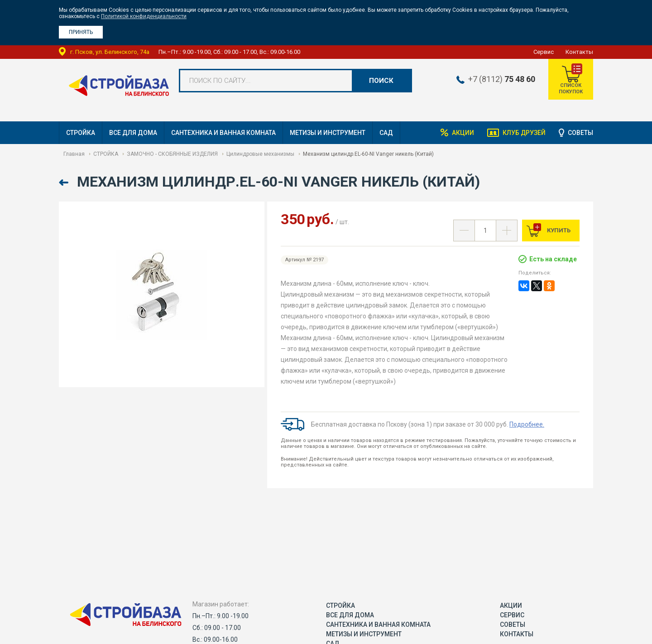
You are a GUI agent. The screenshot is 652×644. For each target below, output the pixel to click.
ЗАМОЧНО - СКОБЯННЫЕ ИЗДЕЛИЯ (172, 154)
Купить (558, 230)
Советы (580, 133)
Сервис (544, 52)
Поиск (381, 81)
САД (386, 133)
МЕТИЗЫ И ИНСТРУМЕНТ (328, 133)
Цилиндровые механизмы (260, 154)
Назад (65, 183)
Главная (74, 154)
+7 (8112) (501, 79)
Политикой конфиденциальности (144, 16)
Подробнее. (527, 424)
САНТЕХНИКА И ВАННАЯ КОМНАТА (223, 133)
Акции (462, 133)
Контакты (579, 52)
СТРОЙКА (81, 133)
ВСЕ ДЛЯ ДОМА (133, 133)
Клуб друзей (523, 133)
